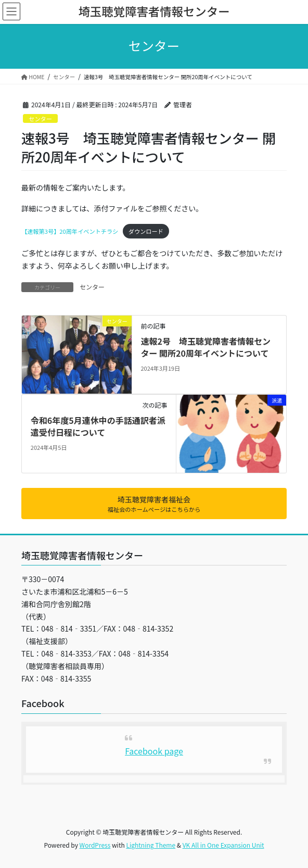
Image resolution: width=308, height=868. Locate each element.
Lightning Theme (151, 845)
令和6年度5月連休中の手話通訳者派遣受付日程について (98, 426)
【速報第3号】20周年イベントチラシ (70, 231)
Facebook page (154, 751)
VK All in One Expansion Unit (223, 845)
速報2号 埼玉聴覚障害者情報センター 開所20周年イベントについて (205, 347)
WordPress (95, 845)
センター (40, 119)
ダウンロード (146, 231)
